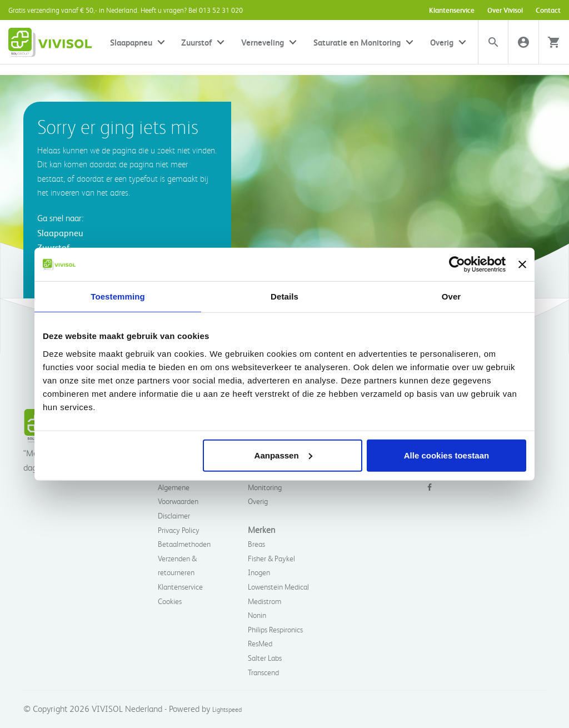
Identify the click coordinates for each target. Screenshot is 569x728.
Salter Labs (265, 658)
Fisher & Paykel (271, 558)
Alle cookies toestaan (446, 455)
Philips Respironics (275, 629)
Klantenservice (452, 10)
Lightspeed (227, 709)
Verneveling (263, 42)
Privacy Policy (179, 530)
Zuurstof (196, 42)
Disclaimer (174, 515)
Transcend (263, 672)
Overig (442, 42)
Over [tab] (451, 296)
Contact (548, 10)
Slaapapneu (131, 42)
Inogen (259, 572)
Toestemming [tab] (118, 296)
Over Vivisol (505, 10)
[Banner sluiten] (522, 265)
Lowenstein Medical (278, 587)
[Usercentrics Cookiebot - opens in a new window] (457, 265)
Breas (256, 544)
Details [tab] (284, 296)
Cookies (170, 601)
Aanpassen (283, 455)
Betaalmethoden (184, 544)
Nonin (257, 615)
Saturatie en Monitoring (357, 42)
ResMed (260, 643)
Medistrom (264, 601)
